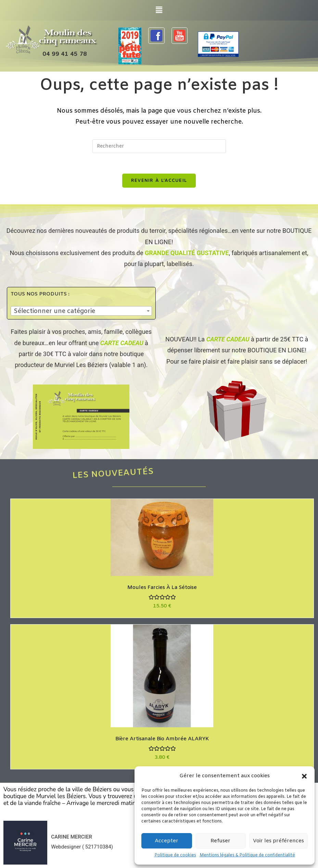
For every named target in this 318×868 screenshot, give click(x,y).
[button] (304, 776)
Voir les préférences (278, 841)
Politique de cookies (175, 855)
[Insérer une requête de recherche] (159, 146)
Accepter (167, 841)
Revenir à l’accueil (159, 181)
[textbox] (81, 311)
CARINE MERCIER (72, 837)
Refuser (220, 841)
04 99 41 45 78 (65, 54)
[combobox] (81, 311)
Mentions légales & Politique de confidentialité (247, 855)
